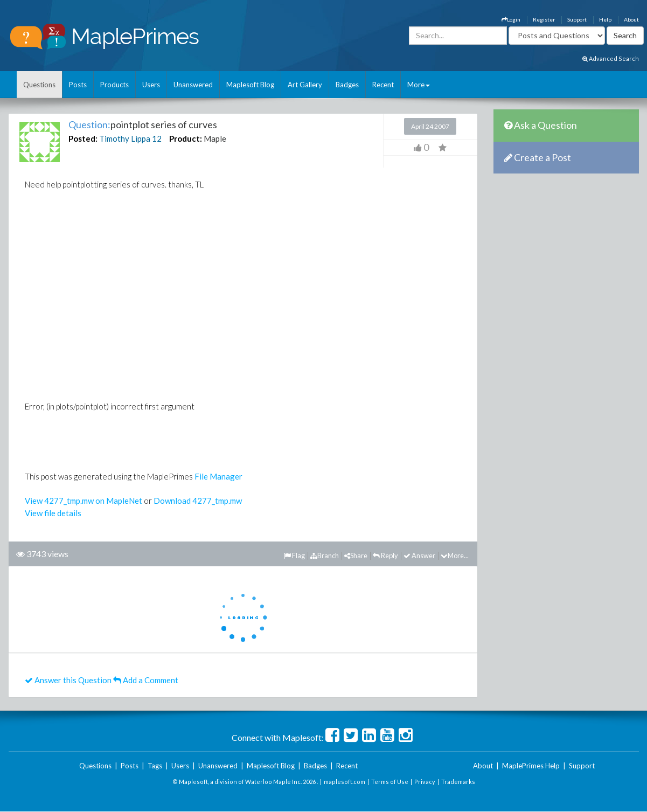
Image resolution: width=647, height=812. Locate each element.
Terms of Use (390, 782)
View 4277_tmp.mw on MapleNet (84, 501)
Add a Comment (146, 680)
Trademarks (458, 782)
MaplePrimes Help (531, 766)
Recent (383, 85)
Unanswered (193, 85)
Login (511, 19)
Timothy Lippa (125, 138)
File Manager (218, 476)
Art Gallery (305, 85)
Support (577, 19)
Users (151, 85)
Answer (419, 556)
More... (455, 556)
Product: (186, 138)
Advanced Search (611, 58)
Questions (39, 85)
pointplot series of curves (164, 124)
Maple (215, 138)
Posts (78, 85)
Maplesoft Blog (250, 85)
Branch (325, 556)
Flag (294, 556)
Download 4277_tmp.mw (198, 501)
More (419, 85)
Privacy (425, 782)
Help (605, 19)
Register (544, 19)
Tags (155, 766)
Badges (347, 85)
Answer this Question (68, 680)
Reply (385, 556)
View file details (53, 513)
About (631, 19)
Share (356, 556)
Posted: (83, 138)
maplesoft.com (345, 782)
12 (157, 138)
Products (114, 85)
